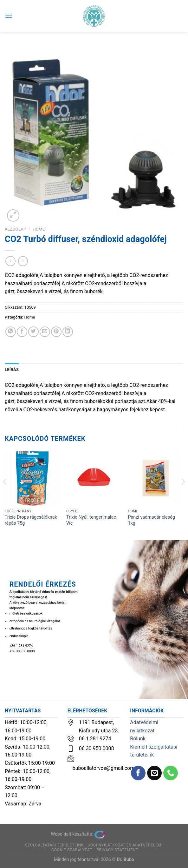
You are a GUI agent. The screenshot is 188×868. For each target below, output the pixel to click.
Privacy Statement (117, 850)
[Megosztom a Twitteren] (33, 332)
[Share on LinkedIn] (68, 332)
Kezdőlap (16, 229)
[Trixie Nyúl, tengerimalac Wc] (94, 478)
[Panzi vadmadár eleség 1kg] (156, 478)
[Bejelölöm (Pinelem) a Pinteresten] (56, 332)
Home (39, 229)
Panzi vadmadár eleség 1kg (151, 520)
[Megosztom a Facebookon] (22, 332)
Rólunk (138, 739)
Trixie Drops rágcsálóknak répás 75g (31, 520)
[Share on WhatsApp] (11, 332)
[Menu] (9, 16)
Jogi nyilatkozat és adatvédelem (125, 845)
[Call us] (171, 773)
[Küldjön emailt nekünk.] (155, 773)
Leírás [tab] (12, 370)
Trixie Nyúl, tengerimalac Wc (91, 520)
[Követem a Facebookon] (138, 773)
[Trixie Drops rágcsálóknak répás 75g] (32, 478)
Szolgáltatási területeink (54, 845)
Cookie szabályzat (72, 850)
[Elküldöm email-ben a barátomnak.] (45, 332)
